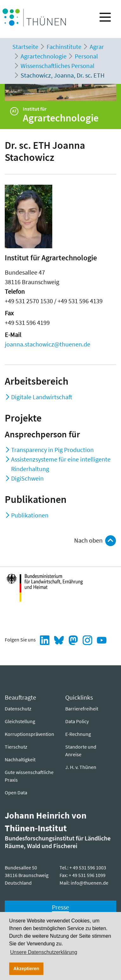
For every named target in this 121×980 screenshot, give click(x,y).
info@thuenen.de (89, 883)
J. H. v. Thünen (81, 767)
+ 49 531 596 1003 (88, 867)
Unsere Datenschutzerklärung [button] (44, 952)
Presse (60, 907)
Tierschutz (16, 747)
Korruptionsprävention (29, 734)
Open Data (16, 792)
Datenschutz (18, 709)
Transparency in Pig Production (52, 450)
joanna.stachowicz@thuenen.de (48, 344)
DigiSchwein (27, 478)
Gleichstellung (20, 721)
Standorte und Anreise (81, 750)
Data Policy (77, 721)
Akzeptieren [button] (26, 969)
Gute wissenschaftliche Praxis (29, 776)
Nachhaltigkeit (20, 759)
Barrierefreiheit (82, 709)
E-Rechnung (78, 734)
